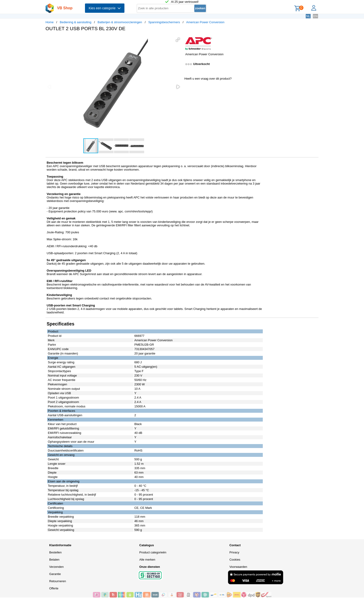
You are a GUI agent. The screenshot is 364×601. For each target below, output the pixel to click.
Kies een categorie (105, 8)
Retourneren (58, 581)
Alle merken (147, 560)
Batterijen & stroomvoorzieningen (120, 22)
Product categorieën (153, 552)
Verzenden (56, 567)
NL (308, 16)
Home (50, 22)
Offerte (54, 588)
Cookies (235, 560)
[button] (178, 40)
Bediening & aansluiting (76, 22)
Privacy (234, 552)
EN (315, 16)
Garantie (55, 574)
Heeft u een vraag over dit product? (208, 79)
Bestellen (55, 552)
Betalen (54, 560)
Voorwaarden (238, 567)
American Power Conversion (205, 22)
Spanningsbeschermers (164, 22)
